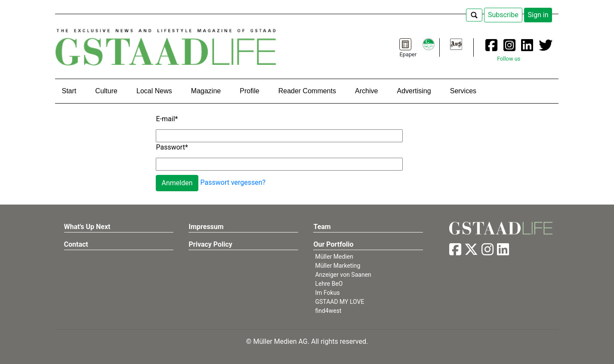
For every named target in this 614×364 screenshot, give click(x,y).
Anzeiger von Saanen (343, 275)
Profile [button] (249, 91)
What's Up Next (87, 227)
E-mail (167, 119)
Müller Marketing (338, 266)
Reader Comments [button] (307, 91)
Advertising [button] (414, 91)
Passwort (172, 147)
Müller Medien (334, 257)
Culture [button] (106, 91)
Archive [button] (366, 91)
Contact (76, 244)
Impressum (206, 227)
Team (322, 227)
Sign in (538, 15)
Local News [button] (154, 91)
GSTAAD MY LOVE (339, 302)
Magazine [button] (206, 91)
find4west (328, 311)
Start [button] (69, 91)
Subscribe (503, 15)
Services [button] (463, 91)
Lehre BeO (329, 284)
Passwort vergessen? (233, 182)
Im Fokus (327, 293)
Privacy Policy (210, 244)
